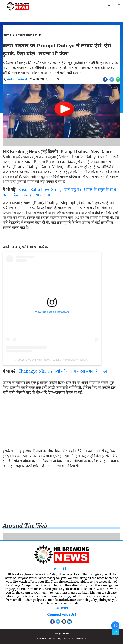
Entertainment (27, 35)
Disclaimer (80, 639)
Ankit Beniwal (17, 79)
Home (7, 35)
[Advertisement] (62, 422)
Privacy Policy (54, 639)
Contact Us (68, 639)
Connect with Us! (62, 614)
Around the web (25, 526)
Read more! (62, 608)
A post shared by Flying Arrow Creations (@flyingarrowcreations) (52, 360)
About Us (62, 569)
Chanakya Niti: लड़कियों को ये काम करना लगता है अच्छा (63, 371)
